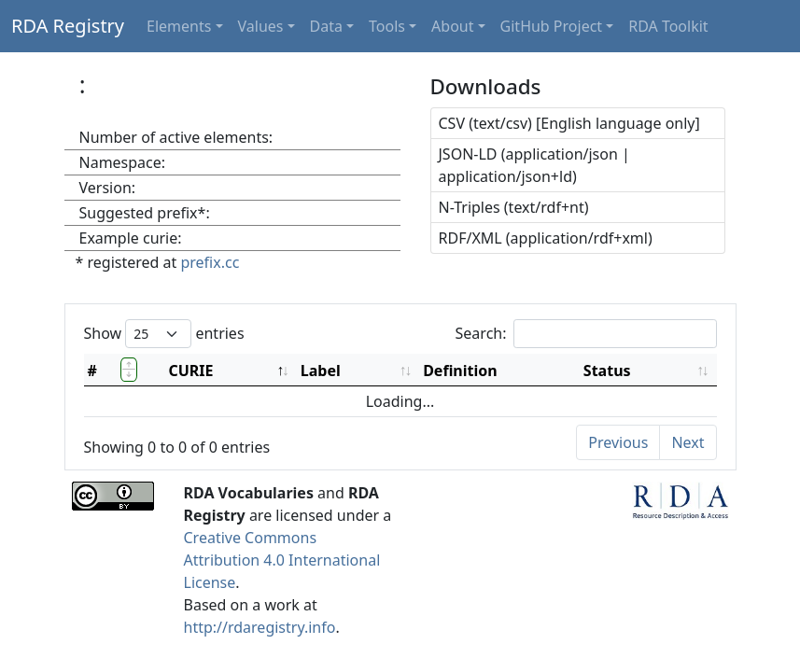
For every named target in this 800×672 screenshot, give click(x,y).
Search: (586, 334)
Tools (387, 26)
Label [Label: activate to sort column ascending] (321, 371)
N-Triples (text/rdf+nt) (514, 207)
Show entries (164, 334)
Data (326, 26)
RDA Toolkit (668, 26)
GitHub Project (552, 26)
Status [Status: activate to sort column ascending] (607, 371)
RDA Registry (68, 26)
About (452, 26)
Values (261, 26)
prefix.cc (210, 262)
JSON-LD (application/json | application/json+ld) (534, 165)
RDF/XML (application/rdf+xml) (546, 238)
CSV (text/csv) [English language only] (569, 123)
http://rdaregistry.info (260, 627)
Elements (179, 26)
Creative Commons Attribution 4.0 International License (282, 560)
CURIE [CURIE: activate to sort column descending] (190, 371)
